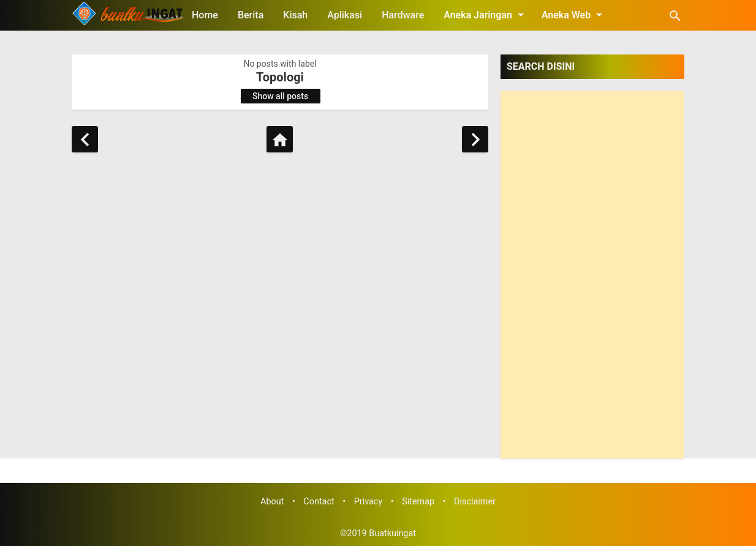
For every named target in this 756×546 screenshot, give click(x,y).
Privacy (369, 502)
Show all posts (280, 96)
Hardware (403, 15)
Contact (319, 502)
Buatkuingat (392, 533)
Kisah (295, 15)
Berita (251, 15)
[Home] (280, 139)
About (272, 502)
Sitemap (418, 502)
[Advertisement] (592, 275)
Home (205, 15)
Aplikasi (345, 15)
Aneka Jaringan (486, 15)
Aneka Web (574, 15)
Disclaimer (475, 502)
